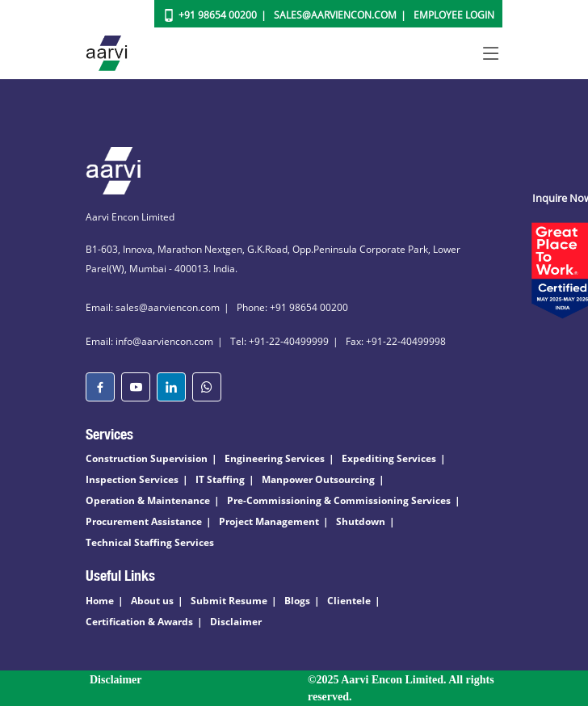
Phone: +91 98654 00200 (292, 307)
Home (100, 601)
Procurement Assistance (144, 521)
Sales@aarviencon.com (335, 15)
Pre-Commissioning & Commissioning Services (339, 500)
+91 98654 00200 (218, 15)
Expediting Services (389, 458)
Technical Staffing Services (150, 542)
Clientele (349, 601)
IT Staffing (220, 479)
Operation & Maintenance (148, 500)
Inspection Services (132, 479)
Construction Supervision (147, 458)
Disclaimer (236, 622)
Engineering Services (275, 458)
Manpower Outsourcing (318, 479)
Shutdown (361, 521)
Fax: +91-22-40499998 (396, 341)
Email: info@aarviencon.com (149, 341)
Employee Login (454, 15)
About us (152, 601)
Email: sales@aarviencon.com (153, 307)
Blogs (297, 601)
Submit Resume (229, 601)
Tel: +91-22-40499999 (279, 341)
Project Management (269, 521)
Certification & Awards (139, 622)
